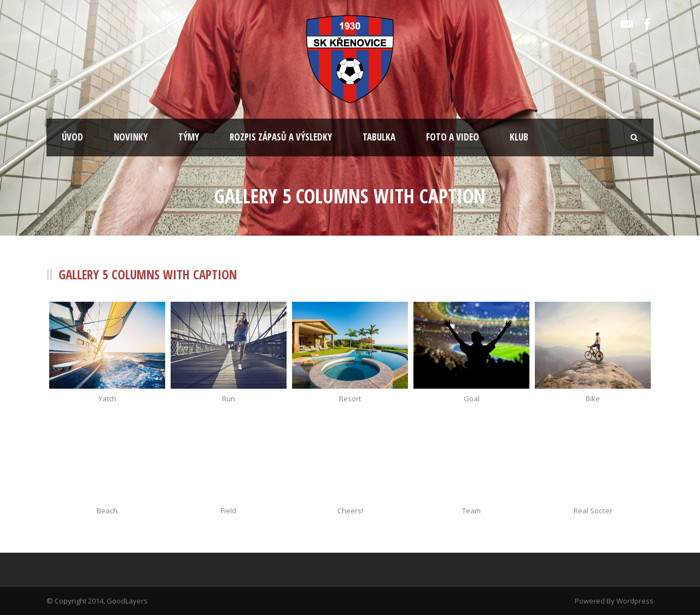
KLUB (519, 137)
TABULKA (379, 137)
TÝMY (189, 137)
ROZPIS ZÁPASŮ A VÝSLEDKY (281, 137)
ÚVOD (72, 137)
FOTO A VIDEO (453, 137)
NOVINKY (131, 137)
